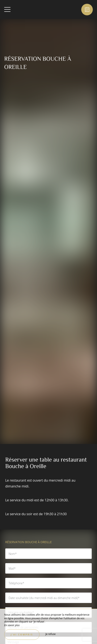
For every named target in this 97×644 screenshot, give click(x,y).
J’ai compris (22, 634)
